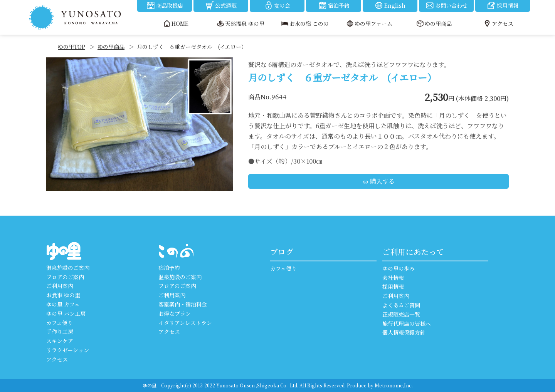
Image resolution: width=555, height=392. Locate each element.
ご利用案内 (60, 286)
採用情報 (503, 5)
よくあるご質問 (401, 305)
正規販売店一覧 (401, 314)
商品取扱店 (165, 5)
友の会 (277, 5)
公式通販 (221, 5)
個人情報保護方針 (404, 332)
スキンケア (60, 341)
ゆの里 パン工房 (66, 313)
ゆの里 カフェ (63, 304)
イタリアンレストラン (185, 323)
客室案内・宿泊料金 (183, 304)
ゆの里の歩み (399, 268)
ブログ (282, 252)
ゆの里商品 (111, 47)
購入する (378, 181)
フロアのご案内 (65, 277)
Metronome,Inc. (394, 385)
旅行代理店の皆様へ (407, 323)
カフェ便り (60, 323)
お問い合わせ (446, 5)
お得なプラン (175, 313)
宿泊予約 (334, 5)
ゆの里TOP (71, 47)
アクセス (57, 359)
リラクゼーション (68, 350)
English (390, 5)
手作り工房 (60, 332)
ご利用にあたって (413, 252)
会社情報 (393, 278)
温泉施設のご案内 (68, 268)
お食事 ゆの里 (63, 295)
